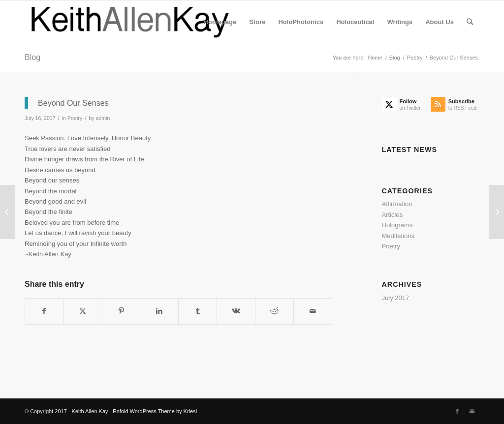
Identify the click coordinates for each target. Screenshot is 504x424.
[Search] (470, 22)
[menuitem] (220, 22)
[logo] (131, 22)
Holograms (397, 225)
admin (103, 118)
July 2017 (396, 298)
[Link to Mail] (472, 411)
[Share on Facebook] (44, 311)
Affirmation (397, 204)
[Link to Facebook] (457, 411)
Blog (32, 57)
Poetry (75, 118)
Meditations (398, 236)
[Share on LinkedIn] (159, 311)
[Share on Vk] (236, 311)
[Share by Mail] (313, 311)
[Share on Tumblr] (198, 311)
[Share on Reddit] (274, 311)
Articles (393, 215)
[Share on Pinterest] (121, 311)
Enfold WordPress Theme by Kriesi (155, 411)
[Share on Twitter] (83, 311)
